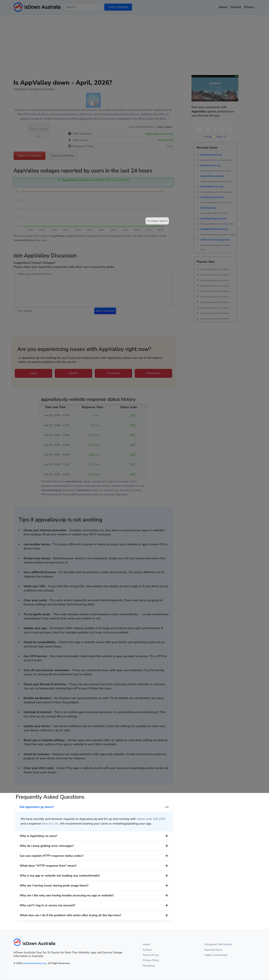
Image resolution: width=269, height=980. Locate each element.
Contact (147, 950)
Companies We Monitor (218, 944)
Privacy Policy (151, 960)
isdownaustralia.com (35, 963)
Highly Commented (216, 955)
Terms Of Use (151, 955)
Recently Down (213, 950)
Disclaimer (149, 966)
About (146, 944)
